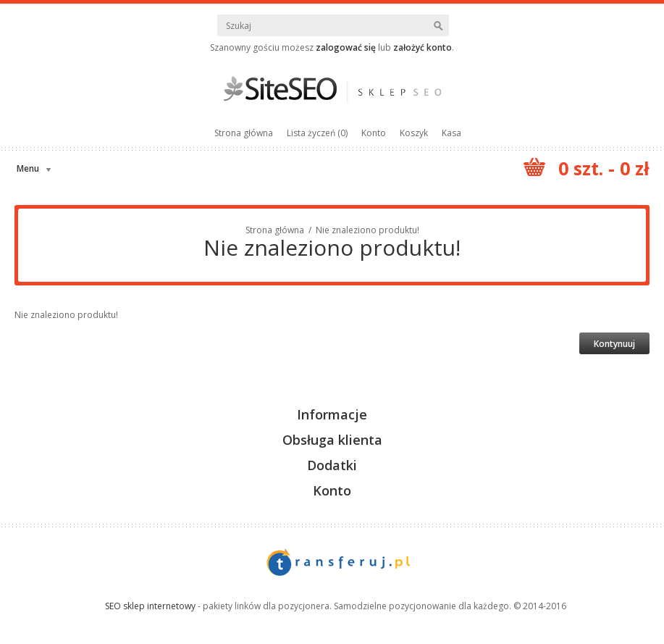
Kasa (451, 133)
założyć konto (423, 47)
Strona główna (244, 133)
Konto (374, 133)
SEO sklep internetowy (150, 606)
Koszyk (414, 133)
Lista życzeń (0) (317, 133)
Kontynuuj (614, 344)
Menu (28, 168)
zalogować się (346, 47)
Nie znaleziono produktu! (367, 230)
